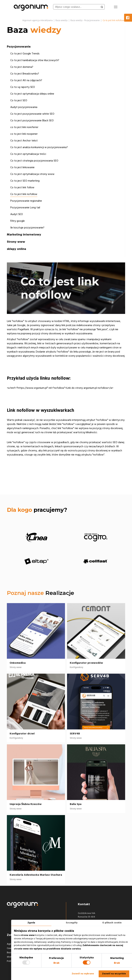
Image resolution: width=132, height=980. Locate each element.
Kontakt (84, 904)
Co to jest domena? (22, 67)
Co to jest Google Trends (25, 54)
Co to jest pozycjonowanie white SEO (32, 114)
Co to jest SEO (19, 100)
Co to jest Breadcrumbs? (25, 74)
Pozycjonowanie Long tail (25, 207)
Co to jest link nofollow (24, 194)
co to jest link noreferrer (24, 127)
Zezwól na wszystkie (114, 974)
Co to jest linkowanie (22, 167)
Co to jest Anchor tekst (24, 141)
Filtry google (18, 221)
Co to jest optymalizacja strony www (32, 174)
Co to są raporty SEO (23, 87)
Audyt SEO (17, 214)
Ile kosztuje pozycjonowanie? (27, 228)
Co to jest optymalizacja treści (28, 154)
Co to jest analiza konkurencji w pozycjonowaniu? (39, 147)
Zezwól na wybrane (83, 974)
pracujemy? (37, 510)
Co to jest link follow (22, 187)
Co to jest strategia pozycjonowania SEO (34, 161)
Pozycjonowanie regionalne (26, 201)
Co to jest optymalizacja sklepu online (32, 94)
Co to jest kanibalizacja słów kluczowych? (35, 60)
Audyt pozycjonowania (24, 107)
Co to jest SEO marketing (25, 181)
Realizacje (60, 593)
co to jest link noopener (24, 134)
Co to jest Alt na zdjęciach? (26, 80)
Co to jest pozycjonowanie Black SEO (32, 120)
